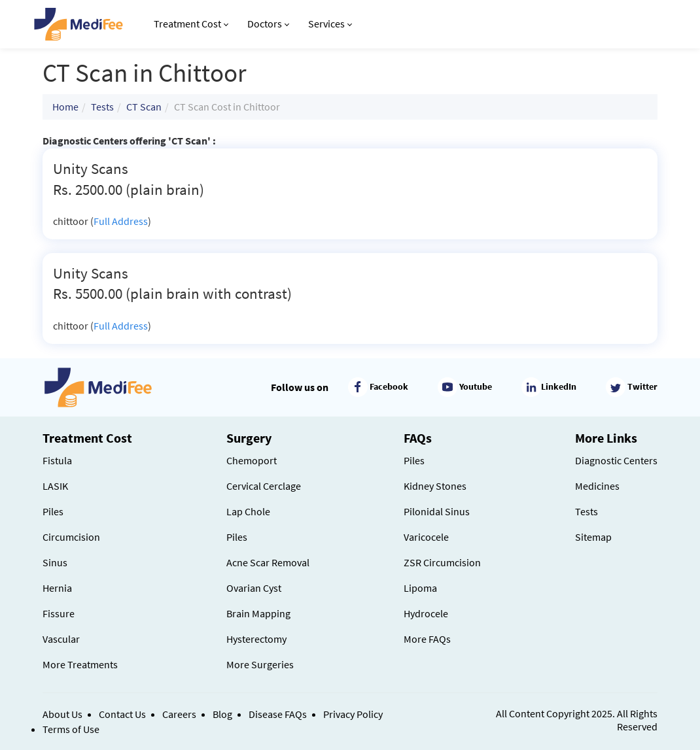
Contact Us (122, 714)
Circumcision (71, 537)
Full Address (121, 221)
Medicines (597, 486)
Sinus (55, 562)
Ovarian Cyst (254, 588)
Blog (222, 714)
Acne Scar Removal (268, 562)
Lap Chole (248, 511)
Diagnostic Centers (616, 460)
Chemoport (252, 460)
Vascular (61, 639)
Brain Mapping (258, 613)
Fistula (57, 460)
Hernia (57, 588)
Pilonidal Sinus (437, 511)
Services (330, 24)
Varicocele (426, 537)
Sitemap (593, 537)
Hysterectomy (256, 639)
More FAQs (427, 639)
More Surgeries (260, 664)
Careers (179, 714)
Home (65, 107)
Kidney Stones (435, 486)
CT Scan (144, 107)
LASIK (55, 486)
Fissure (59, 613)
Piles (53, 511)
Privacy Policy (353, 714)
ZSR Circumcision (442, 562)
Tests (102, 107)
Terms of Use (71, 729)
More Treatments (80, 664)
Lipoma (420, 588)
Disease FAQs (278, 714)
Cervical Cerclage (264, 486)
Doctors (268, 24)
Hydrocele (426, 613)
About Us (62, 714)
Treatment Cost (191, 24)
